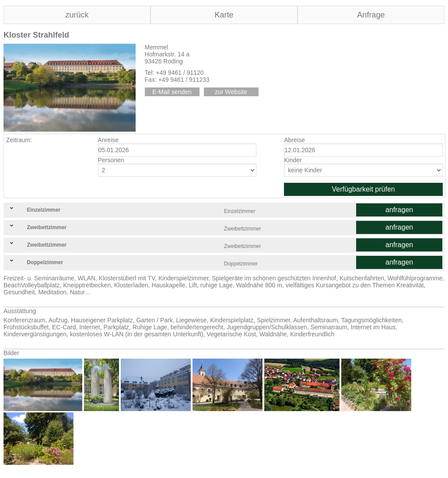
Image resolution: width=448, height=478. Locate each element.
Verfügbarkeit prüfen (364, 189)
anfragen (399, 210)
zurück (77, 15)
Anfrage (371, 15)
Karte (224, 15)
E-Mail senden (172, 92)
